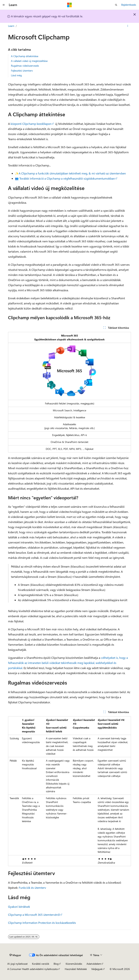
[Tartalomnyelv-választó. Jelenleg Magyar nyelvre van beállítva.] (15, 955)
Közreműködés (74, 964)
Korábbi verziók (41, 964)
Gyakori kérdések (19, 907)
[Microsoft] (69, 5)
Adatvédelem (94, 964)
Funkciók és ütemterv (32, 888)
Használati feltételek (76, 969)
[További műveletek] (128, 26)
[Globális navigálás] (4, 5)
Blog (56, 964)
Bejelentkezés (129, 5)
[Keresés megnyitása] (116, 5)
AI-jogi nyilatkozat (17, 964)
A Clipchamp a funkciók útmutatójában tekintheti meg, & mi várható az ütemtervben (72, 173)
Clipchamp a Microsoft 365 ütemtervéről (34, 915)
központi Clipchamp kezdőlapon (31, 124)
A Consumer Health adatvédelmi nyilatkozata (32, 969)
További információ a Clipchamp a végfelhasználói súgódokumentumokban (67, 178)
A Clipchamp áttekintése (25, 56)
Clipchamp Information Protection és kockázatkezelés (42, 923)
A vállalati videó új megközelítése (29, 61)
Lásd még (16, 75)
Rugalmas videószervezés (25, 66)
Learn (11, 26)
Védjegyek (97, 969)
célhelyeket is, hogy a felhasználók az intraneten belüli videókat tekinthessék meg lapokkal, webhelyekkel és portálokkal (68, 663)
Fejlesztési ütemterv (22, 71)
